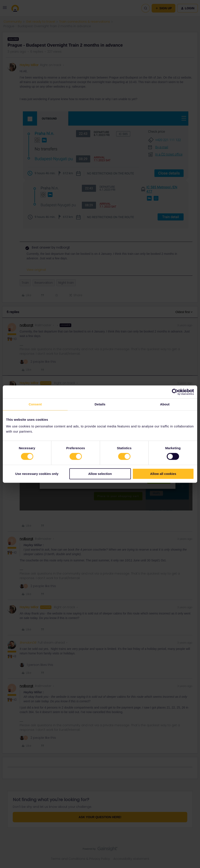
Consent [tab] (35, 404)
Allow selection (100, 474)
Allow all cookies (163, 474)
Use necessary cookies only (37, 474)
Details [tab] (100, 404)
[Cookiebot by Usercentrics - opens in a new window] (175, 392)
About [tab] (165, 404)
